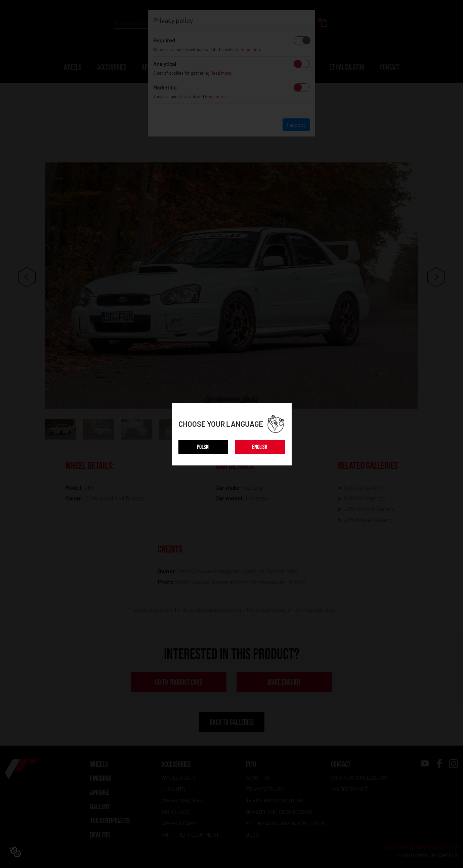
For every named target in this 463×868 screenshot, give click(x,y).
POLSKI (203, 447)
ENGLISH (260, 447)
